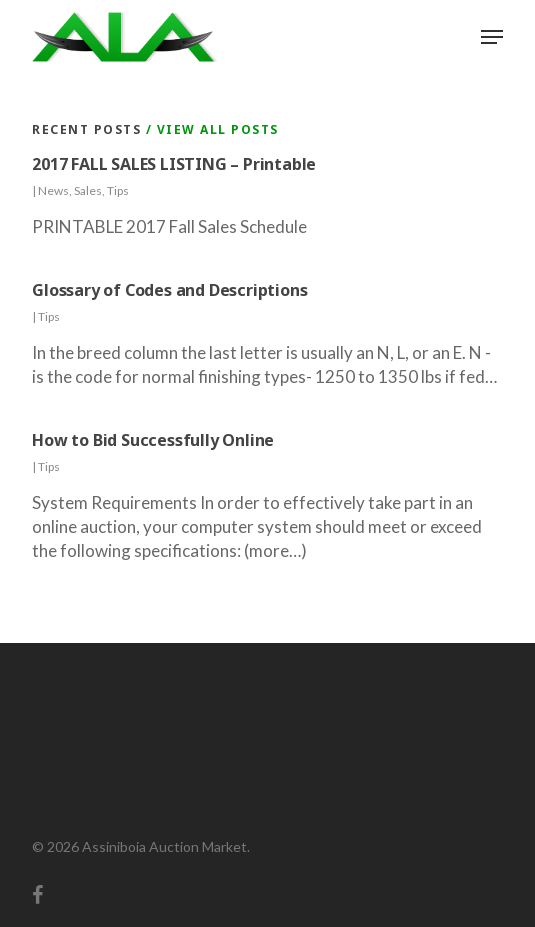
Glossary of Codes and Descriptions (169, 290)
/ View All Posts (210, 129)
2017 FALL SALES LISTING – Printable (174, 164)
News (53, 190)
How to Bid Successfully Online (153, 440)
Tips (118, 190)
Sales (88, 190)
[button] (492, 37)
